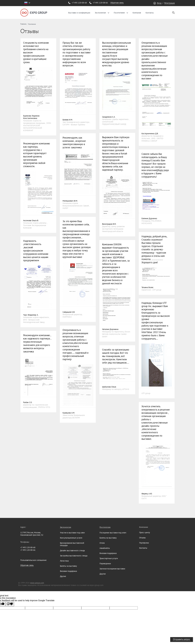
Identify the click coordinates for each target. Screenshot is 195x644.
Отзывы (143, 538)
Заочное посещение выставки (112, 569)
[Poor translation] (10, 604)
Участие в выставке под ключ (72, 533)
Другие (63, 576)
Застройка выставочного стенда (74, 556)
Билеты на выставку (69, 566)
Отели (102, 543)
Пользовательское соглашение (33, 560)
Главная (23, 24)
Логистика (64, 561)
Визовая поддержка (69, 571)
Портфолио (144, 543)
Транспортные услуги (109, 558)
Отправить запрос (182, 639)
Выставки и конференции (79, 13)
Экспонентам (100, 13)
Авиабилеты (105, 548)
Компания (137, 13)
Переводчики (105, 564)
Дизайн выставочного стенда (72, 551)
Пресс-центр (145, 533)
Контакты (150, 13)
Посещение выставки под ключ (113, 533)
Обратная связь (117, 3)
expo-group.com (37, 583)
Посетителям (119, 13)
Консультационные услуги (71, 538)
